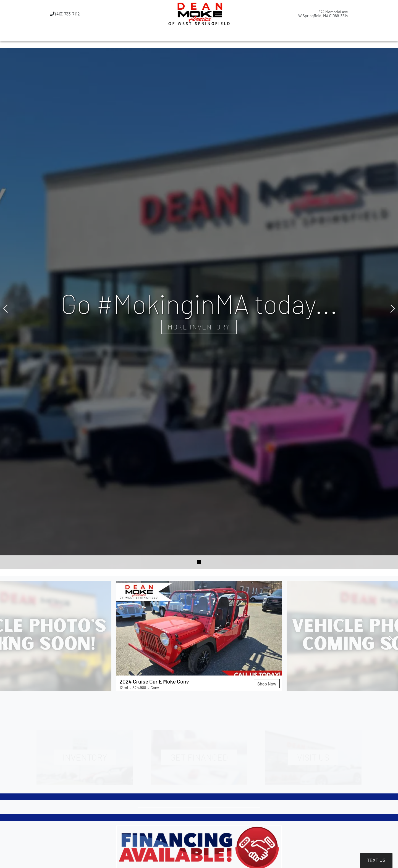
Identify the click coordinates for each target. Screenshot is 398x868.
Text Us (376, 860)
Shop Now (267, 683)
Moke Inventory (199, 327)
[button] (171, 35)
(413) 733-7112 (65, 14)
